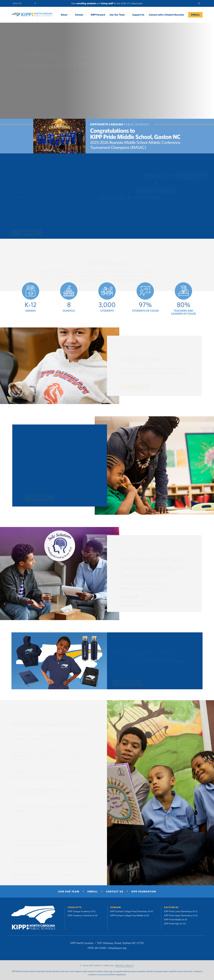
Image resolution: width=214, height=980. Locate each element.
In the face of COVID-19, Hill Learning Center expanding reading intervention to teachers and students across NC (50, 860)
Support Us (138, 15)
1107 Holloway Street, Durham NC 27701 (120, 943)
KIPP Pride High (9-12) (175, 924)
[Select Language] (25, 3)
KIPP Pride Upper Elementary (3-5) (181, 915)
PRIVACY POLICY (125, 966)
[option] (31, 297)
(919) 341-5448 (97, 948)
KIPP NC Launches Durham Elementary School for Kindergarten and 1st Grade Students (46, 843)
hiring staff (107, 3)
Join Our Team (119, 15)
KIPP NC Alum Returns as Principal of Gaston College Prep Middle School (48, 877)
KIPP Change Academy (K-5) (82, 911)
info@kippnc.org (117, 948)
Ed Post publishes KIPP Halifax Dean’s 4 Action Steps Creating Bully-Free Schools (48, 792)
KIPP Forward (98, 15)
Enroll (195, 15)
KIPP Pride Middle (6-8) (176, 919)
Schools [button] (81, 15)
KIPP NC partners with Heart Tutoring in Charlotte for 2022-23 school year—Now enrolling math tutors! (48, 826)
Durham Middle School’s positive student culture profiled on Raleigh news (51, 809)
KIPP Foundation (144, 891)
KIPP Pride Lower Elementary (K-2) (181, 911)
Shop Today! (127, 683)
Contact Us (115, 891)
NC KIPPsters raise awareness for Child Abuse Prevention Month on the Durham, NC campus (51, 737)
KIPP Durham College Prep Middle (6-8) (130, 915)
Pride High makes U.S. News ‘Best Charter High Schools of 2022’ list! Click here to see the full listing (51, 775)
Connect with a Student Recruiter (167, 15)
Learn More (27, 233)
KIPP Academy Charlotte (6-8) (83, 915)
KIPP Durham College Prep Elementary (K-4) (132, 911)
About (66, 15)
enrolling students (86, 3)
